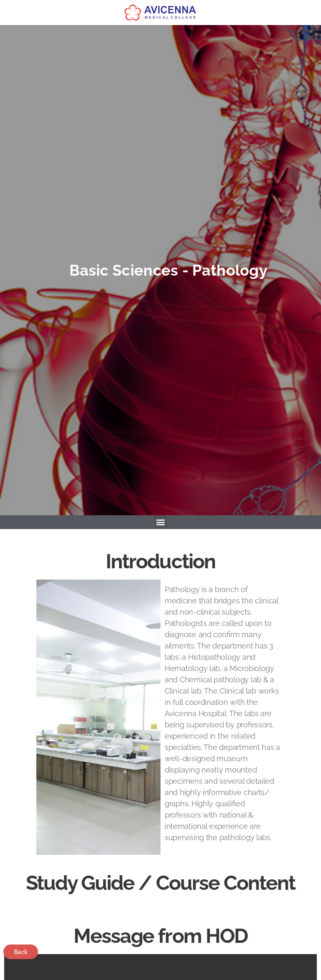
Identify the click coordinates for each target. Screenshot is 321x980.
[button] (161, 522)
